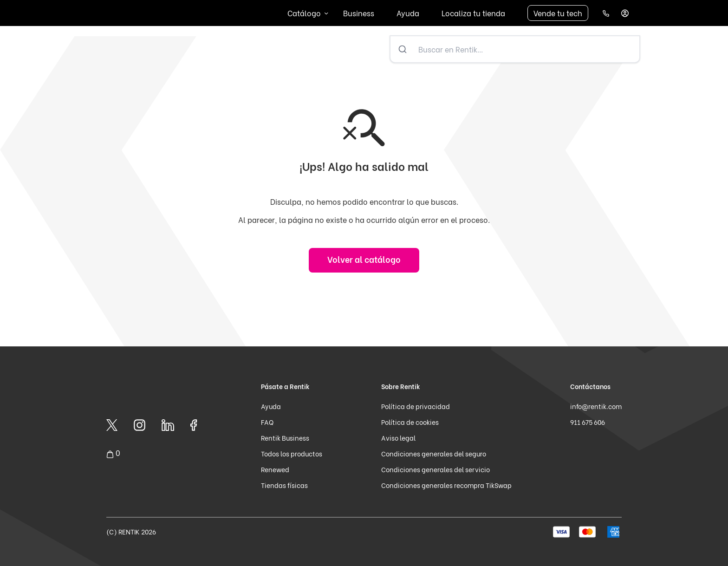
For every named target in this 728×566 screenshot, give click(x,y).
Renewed (275, 469)
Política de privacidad (416, 406)
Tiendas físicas (284, 485)
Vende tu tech (558, 13)
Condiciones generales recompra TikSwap (446, 485)
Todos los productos (292, 453)
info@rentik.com (596, 406)
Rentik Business (285, 438)
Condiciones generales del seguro (434, 453)
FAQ (267, 422)
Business (359, 13)
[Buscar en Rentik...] (527, 49)
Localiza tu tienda (473, 13)
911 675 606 (588, 422)
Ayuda (408, 13)
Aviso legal (398, 438)
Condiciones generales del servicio (435, 469)
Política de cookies (410, 422)
